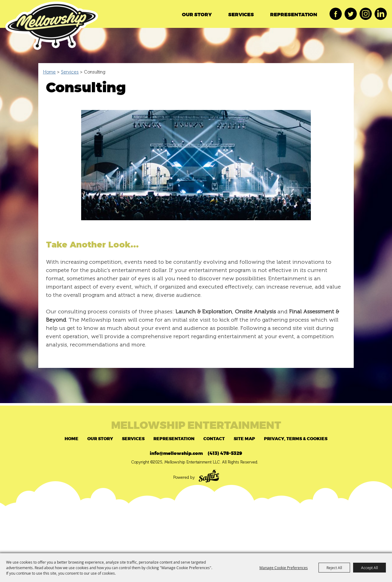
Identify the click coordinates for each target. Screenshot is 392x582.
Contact (214, 439)
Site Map (244, 439)
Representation (294, 15)
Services (241, 15)
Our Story (197, 15)
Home (49, 72)
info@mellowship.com (176, 453)
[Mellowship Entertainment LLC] (52, 28)
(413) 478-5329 (225, 453)
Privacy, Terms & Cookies (296, 439)
